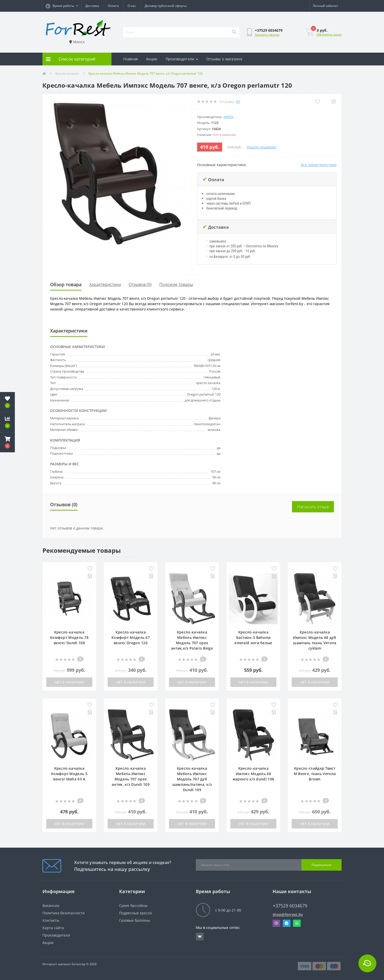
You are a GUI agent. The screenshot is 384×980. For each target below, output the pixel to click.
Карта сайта (53, 928)
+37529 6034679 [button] (290, 906)
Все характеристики (319, 165)
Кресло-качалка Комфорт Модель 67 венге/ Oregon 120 (131, 637)
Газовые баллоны (135, 920)
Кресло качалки (67, 73)
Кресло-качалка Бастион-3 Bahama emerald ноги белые (253, 637)
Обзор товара (66, 284)
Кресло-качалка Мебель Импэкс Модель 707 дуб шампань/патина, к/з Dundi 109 (192, 779)
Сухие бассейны (133, 906)
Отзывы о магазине (224, 59)
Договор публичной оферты (166, 6)
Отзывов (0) (140, 284)
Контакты (51, 920)
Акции (152, 59)
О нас (132, 6)
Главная (131, 59)
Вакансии (51, 906)
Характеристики (105, 284)
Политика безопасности (64, 913)
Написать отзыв (313, 507)
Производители (182, 59)
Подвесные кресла (135, 913)
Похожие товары (176, 284)
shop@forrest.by (288, 914)
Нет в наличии (69, 682)
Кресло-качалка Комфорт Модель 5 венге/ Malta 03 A (69, 774)
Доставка (92, 6)
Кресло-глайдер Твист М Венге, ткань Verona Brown (315, 774)
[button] (62, 6)
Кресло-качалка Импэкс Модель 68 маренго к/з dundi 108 (253, 774)
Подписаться (321, 865)
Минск (77, 42)
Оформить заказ (329, 34)
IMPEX (228, 117)
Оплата (113, 6)
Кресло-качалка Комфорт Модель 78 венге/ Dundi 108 (69, 637)
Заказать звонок (267, 35)
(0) (238, 102)
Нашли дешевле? (262, 147)
